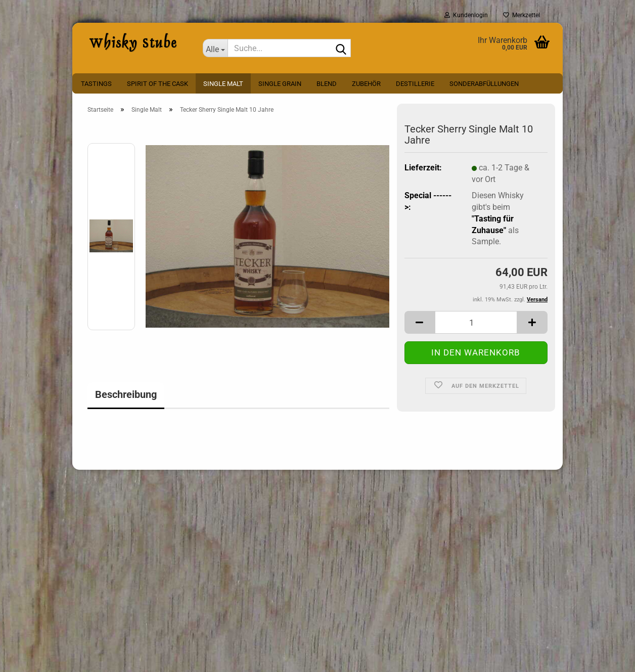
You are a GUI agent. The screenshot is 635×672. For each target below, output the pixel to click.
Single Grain (280, 84)
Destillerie (415, 84)
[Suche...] (215, 48)
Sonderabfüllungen (484, 84)
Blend (327, 84)
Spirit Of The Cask (157, 84)
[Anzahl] (476, 322)
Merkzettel (521, 15)
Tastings (96, 84)
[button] (420, 322)
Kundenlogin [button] (466, 15)
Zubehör (366, 84)
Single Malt (223, 84)
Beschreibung (126, 394)
